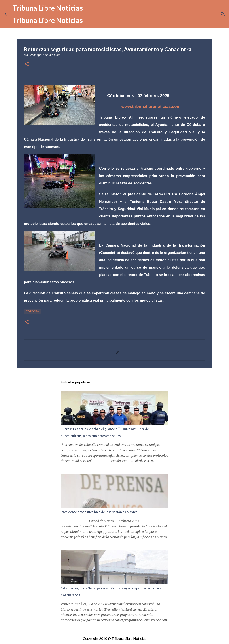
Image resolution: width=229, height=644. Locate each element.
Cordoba (32, 311)
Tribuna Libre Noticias (48, 8)
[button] (27, 64)
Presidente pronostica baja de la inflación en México (99, 512)
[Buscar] (223, 14)
